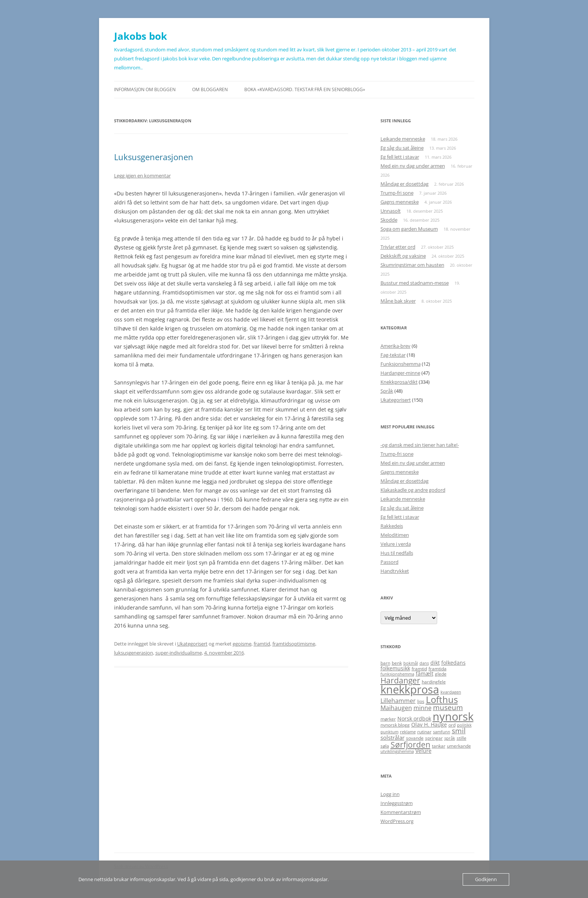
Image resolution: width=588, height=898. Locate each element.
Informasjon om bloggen (145, 89)
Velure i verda (396, 544)
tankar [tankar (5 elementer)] (439, 746)
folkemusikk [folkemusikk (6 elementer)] (395, 668)
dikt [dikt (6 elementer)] (435, 663)
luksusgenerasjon (134, 653)
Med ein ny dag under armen (413, 166)
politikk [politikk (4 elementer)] (464, 725)
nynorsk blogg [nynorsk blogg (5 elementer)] (395, 725)
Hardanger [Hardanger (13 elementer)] (400, 680)
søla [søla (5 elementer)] (385, 746)
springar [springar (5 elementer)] (434, 738)
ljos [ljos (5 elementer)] (421, 701)
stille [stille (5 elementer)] (462, 738)
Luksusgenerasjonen (154, 157)
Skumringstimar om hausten (412, 265)
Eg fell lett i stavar (400, 157)
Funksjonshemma (401, 364)
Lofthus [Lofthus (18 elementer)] (442, 700)
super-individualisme (179, 653)
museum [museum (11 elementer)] (448, 707)
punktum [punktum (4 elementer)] (389, 732)
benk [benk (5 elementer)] (397, 663)
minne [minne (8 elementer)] (423, 708)
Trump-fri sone (397, 193)
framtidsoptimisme (294, 644)
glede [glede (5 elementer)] (441, 674)
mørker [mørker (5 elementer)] (388, 719)
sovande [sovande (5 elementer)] (415, 738)
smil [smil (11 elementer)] (459, 731)
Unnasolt (391, 211)
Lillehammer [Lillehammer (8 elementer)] (398, 701)
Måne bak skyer (398, 301)
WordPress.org (397, 821)
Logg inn (390, 794)
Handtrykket (395, 571)
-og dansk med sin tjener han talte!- (420, 445)
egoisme (242, 644)
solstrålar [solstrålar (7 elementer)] (393, 737)
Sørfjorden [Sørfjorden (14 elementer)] (411, 744)
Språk (387, 391)
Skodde (389, 220)
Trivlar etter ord (398, 247)
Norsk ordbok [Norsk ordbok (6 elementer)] (414, 719)
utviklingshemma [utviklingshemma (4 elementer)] (397, 751)
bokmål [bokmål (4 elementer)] (411, 663)
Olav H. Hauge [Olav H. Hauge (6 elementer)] (429, 725)
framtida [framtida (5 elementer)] (438, 669)
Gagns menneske (400, 202)
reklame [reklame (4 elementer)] (408, 732)
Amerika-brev (396, 346)
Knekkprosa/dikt (399, 382)
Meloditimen (395, 535)
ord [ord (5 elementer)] (452, 725)
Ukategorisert (192, 644)
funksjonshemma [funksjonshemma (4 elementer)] (397, 674)
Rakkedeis (392, 526)
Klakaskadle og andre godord (413, 490)
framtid (262, 644)
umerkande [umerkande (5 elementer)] (459, 746)
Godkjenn (486, 879)
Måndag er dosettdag (405, 184)
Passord (389, 562)
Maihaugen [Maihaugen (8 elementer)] (396, 708)
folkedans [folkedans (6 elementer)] (453, 663)
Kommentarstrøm (401, 812)
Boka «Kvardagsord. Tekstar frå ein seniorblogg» (305, 89)
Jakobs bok (141, 36)
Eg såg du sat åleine (402, 148)
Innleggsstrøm (397, 803)
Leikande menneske (403, 139)
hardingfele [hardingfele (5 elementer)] (434, 682)
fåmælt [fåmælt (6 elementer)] (425, 673)
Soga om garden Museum (409, 229)
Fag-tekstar (393, 355)
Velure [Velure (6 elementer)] (423, 751)
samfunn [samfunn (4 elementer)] (442, 732)
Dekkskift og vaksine (403, 256)
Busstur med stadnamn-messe (415, 283)
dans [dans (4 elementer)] (424, 663)
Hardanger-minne (400, 373)
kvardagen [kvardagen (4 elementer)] (451, 692)
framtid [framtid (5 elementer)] (419, 669)
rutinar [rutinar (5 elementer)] (424, 732)
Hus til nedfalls (397, 553)
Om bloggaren (210, 89)
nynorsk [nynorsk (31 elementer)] (453, 716)
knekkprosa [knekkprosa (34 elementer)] (410, 689)
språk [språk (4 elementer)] (450, 738)
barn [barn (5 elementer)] (385, 663)
